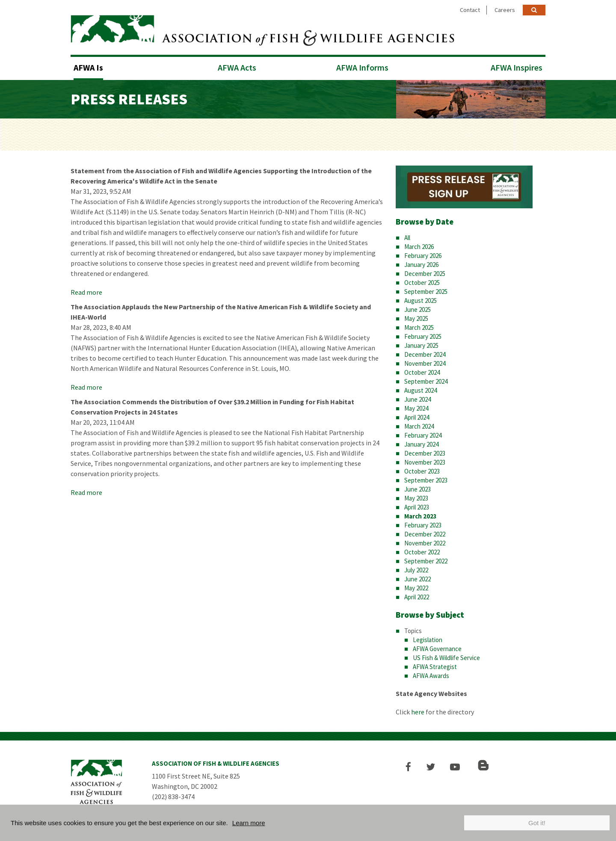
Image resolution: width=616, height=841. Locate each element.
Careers (505, 10)
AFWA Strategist (435, 664)
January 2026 (421, 262)
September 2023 (426, 478)
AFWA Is (88, 65)
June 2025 (418, 307)
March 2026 (419, 244)
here (418, 709)
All (407, 235)
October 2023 (422, 469)
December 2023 (425, 451)
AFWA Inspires (517, 65)
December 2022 (425, 532)
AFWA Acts (237, 65)
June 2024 (418, 397)
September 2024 (426, 379)
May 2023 (416, 496)
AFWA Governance (437, 646)
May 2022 (416, 586)
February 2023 (423, 523)
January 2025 (421, 343)
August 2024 (421, 388)
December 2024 (425, 352)
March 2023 (421, 514)
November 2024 (425, 361)
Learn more (249, 823)
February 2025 (423, 334)
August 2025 (421, 298)
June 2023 (418, 487)
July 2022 (416, 568)
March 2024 (419, 424)
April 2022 (417, 595)
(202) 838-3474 (173, 794)
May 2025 (416, 316)
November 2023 (425, 460)
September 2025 (426, 289)
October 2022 (422, 550)
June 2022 (418, 577)
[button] (411, 764)
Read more (86, 290)
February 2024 (423, 433)
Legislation (428, 637)
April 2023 (417, 505)
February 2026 (423, 253)
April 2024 (417, 415)
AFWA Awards (431, 673)
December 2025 (425, 271)
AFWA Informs (362, 65)
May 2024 (416, 406)
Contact (470, 10)
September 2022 (426, 559)
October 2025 (422, 280)
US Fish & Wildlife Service (446, 655)
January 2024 (421, 442)
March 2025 (419, 325)
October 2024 (422, 370)
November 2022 (425, 541)
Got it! (537, 823)
